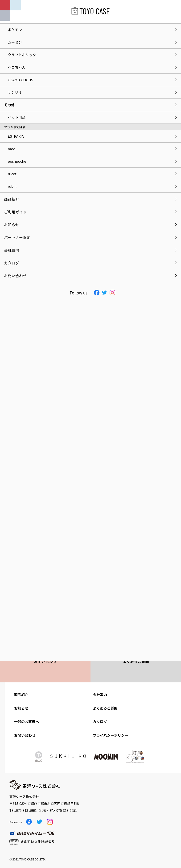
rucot (12, 174)
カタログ (100, 721)
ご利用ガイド (15, 212)
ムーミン (15, 42)
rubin (12, 186)
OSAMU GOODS (20, 80)
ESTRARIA (16, 136)
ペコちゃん (17, 67)
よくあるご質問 (105, 708)
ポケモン (15, 30)
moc (11, 149)
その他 (9, 105)
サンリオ (15, 92)
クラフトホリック (22, 55)
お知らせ (21, 708)
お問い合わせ (25, 735)
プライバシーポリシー (111, 735)
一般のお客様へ (27, 721)
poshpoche (17, 161)
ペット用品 (17, 117)
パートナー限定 (17, 237)
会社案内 (100, 695)
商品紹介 (21, 695)
